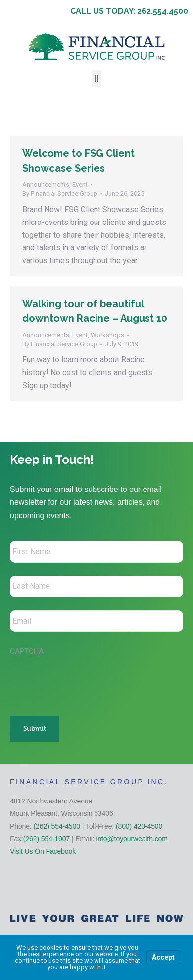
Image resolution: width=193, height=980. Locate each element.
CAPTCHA (27, 651)
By (60, 194)
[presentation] (85, 681)
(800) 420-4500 (139, 826)
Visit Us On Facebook (43, 851)
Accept (163, 957)
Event (80, 185)
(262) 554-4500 (57, 826)
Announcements (46, 185)
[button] (96, 78)
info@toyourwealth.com (132, 839)
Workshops (107, 335)
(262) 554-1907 (47, 839)
